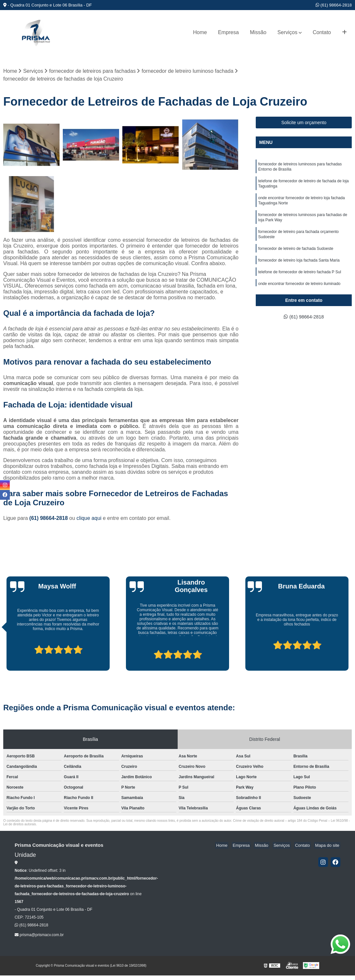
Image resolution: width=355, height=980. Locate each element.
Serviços (287, 32)
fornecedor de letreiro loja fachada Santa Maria (299, 268)
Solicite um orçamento (304, 123)
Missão (258, 32)
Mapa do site (328, 846)
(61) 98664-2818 (334, 5)
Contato (322, 32)
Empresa (228, 32)
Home (200, 32)
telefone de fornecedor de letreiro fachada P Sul (300, 281)
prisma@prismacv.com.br (39, 935)
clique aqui (89, 519)
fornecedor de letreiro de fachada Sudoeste (296, 256)
